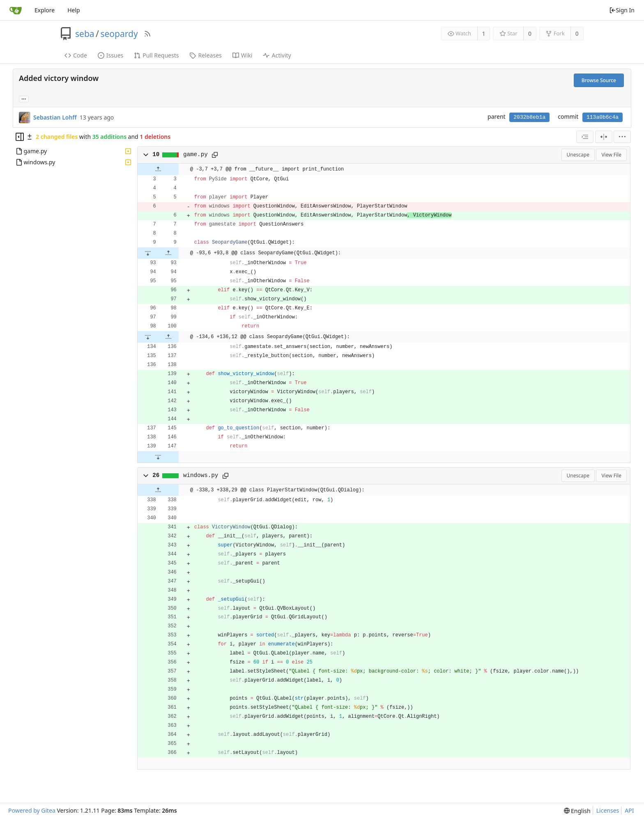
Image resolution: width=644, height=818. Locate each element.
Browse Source (599, 80)
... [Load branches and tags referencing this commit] (24, 98)
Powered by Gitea (32, 810)
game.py (195, 154)
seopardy (119, 34)
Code (76, 55)
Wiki (243, 55)
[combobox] (585, 137)
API (629, 810)
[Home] (16, 10)
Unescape (578, 155)
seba (85, 34)
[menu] (622, 137)
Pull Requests (156, 55)
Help (74, 10)
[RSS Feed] (147, 34)
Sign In (622, 10)
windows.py (201, 475)
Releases (205, 55)
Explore (45, 10)
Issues (110, 55)
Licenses (608, 810)
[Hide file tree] (20, 137)
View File (611, 155)
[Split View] (604, 137)
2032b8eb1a (529, 117)
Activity (277, 55)
